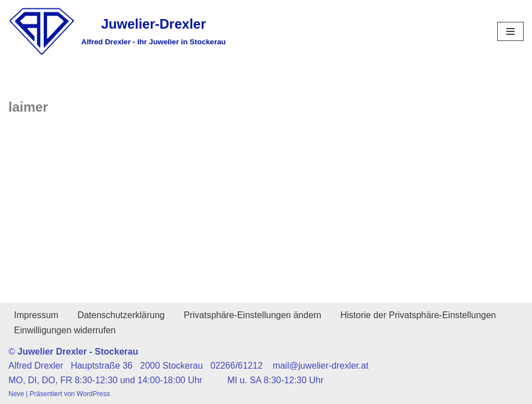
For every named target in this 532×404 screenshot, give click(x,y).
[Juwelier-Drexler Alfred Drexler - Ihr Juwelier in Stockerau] (117, 31)
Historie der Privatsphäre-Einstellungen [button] (418, 315)
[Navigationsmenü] (510, 31)
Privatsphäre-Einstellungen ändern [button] (253, 315)
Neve (16, 394)
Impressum (36, 315)
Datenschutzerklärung (121, 315)
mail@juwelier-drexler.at (320, 366)
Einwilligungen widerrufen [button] (65, 330)
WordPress (93, 394)
